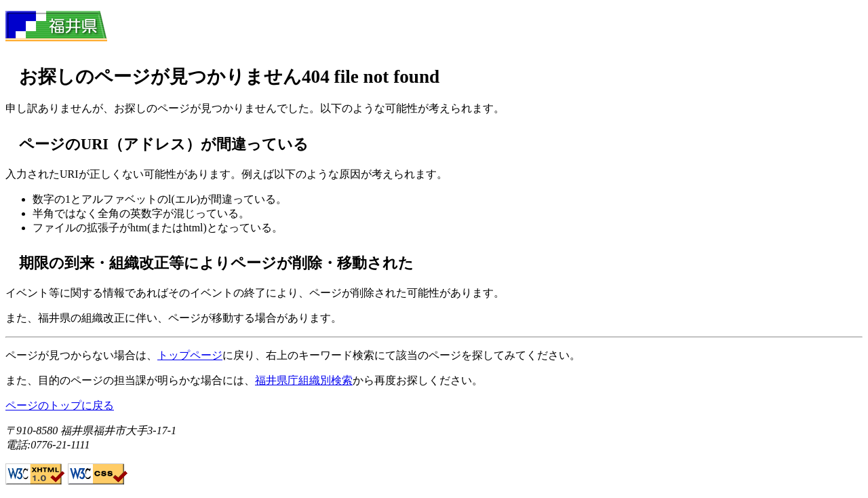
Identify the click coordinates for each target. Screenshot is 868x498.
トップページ (190, 355)
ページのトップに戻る (60, 405)
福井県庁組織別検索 (304, 380)
